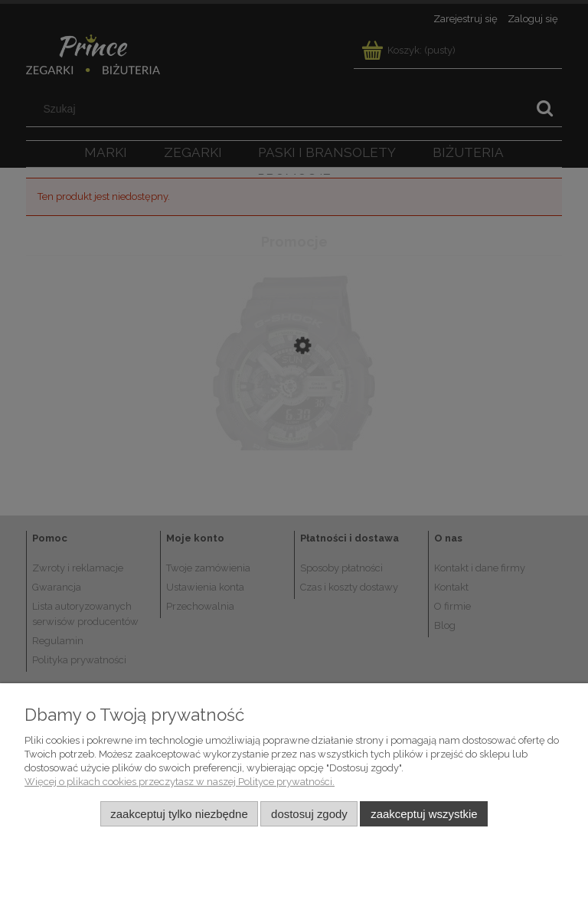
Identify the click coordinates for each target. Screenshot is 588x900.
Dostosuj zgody (309, 814)
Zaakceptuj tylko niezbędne (179, 814)
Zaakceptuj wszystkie (424, 814)
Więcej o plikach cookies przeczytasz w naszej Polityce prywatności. (180, 782)
